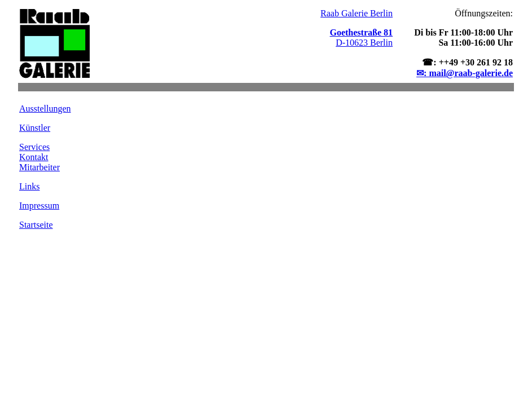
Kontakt (34, 157)
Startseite (36, 225)
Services (34, 147)
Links (29, 186)
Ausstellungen (45, 109)
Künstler (35, 128)
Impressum (39, 206)
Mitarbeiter (39, 167)
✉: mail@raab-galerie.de (465, 73)
